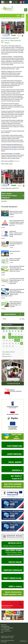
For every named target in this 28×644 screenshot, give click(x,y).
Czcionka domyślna (10, 2)
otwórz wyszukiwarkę (26, 10)
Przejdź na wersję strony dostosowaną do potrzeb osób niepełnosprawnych (5, 2)
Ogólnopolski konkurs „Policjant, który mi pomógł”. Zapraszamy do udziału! (16, 234)
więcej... (2, 632)
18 (19, 340)
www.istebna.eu (15, 149)
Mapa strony (8, 2)
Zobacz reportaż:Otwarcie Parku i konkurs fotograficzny (9, 196)
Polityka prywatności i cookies (7, 638)
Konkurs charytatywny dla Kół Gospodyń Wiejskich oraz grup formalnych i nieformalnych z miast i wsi (17, 223)
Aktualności (4, 19)
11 (19, 337)
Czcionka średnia (13, 2)
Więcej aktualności (10, 314)
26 (22, 343)
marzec (3, 328)
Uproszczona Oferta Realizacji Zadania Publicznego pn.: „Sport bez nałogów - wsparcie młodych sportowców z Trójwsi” (13, 269)
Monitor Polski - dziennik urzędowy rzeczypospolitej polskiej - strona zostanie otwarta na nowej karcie (13, 533)
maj (22, 328)
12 (22, 337)
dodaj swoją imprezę (7, 356)
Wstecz (5, 319)
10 (16, 337)
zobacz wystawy (6, 354)
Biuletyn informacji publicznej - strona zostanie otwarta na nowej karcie (13, 387)
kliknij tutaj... (17, 161)
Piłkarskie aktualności (15, 251)
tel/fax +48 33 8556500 (5, 629)
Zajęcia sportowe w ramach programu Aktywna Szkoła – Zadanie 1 (16, 213)
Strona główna (2, 2)
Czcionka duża (16, 2)
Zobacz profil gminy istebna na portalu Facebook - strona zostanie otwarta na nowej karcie (24, 2)
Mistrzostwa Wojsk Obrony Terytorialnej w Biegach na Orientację (16, 244)
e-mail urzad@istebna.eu (6, 631)
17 (16, 340)
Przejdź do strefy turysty (27, 23)
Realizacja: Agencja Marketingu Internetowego (7, 641)
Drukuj (23, 319)
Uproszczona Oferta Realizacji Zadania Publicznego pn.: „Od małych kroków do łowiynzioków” (17, 281)
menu (18, 16)
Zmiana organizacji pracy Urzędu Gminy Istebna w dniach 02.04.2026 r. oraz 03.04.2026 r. (16, 304)
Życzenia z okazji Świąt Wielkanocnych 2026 (15, 259)
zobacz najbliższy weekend (9, 352)
